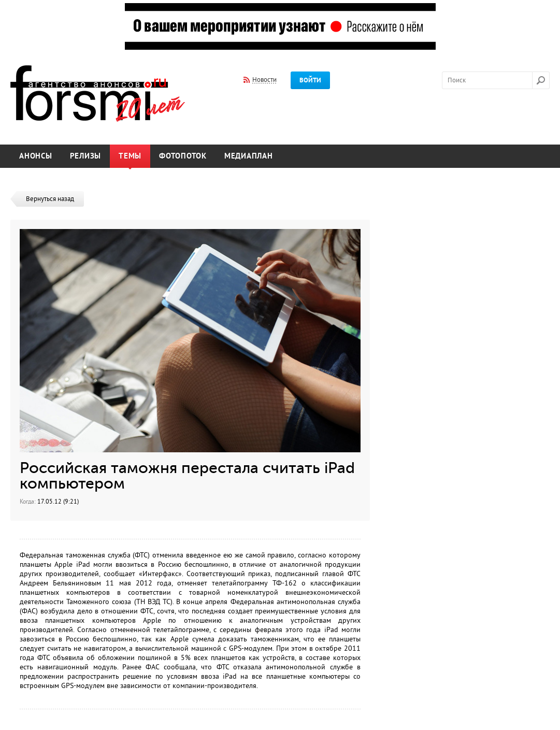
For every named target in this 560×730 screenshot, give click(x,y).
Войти (310, 80)
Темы (130, 156)
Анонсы (36, 156)
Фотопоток (183, 156)
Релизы (86, 156)
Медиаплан (249, 156)
